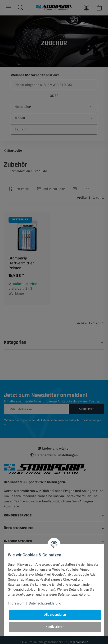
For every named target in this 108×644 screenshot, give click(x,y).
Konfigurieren (55, 627)
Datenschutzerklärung (45, 603)
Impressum (16, 603)
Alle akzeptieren (55, 615)
